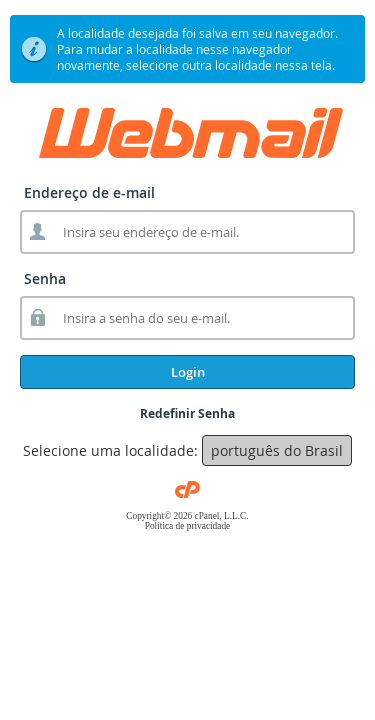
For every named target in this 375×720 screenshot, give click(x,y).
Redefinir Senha (187, 413)
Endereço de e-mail (89, 192)
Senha (45, 278)
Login (188, 372)
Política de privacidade (187, 526)
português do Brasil (277, 450)
